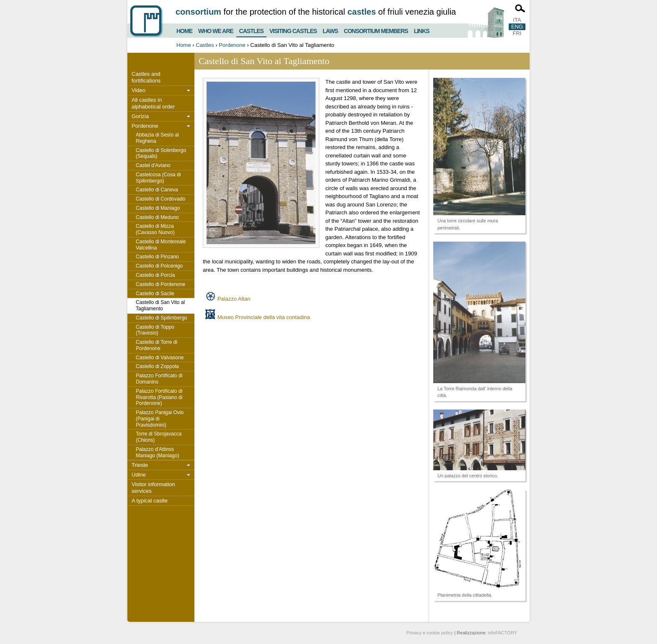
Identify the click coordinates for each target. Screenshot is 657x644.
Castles (251, 29)
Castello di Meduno (157, 217)
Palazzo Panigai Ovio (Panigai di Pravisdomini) (160, 419)
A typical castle (150, 501)
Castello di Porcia (155, 275)
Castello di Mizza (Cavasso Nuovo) (155, 229)
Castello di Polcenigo (159, 266)
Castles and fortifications (146, 77)
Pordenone (232, 45)
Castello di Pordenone (160, 284)
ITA (517, 20)
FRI (517, 33)
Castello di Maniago (158, 208)
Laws (330, 30)
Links (422, 30)
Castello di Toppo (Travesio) (155, 330)
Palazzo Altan (234, 299)
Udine (139, 475)
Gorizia (140, 116)
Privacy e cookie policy (430, 633)
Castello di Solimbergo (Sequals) (161, 153)
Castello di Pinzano (157, 257)
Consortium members (376, 30)
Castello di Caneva (157, 190)
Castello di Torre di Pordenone (156, 345)
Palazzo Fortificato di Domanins (159, 379)
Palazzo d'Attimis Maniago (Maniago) (157, 452)
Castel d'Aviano (153, 165)
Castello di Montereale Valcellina (161, 245)
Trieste (140, 465)
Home (184, 30)
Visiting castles (293, 30)
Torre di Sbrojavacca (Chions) (159, 437)
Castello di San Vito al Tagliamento (160, 305)
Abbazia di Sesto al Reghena (157, 138)
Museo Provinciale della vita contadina (264, 317)
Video (138, 90)
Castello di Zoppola (157, 366)
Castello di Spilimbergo (162, 318)
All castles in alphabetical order (153, 103)
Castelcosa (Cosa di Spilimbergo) (158, 178)
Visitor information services (153, 488)
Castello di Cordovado (160, 199)
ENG (517, 27)
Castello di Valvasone (160, 358)
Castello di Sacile (155, 294)
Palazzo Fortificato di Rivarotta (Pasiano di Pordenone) (159, 397)
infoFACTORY (503, 633)
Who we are (216, 30)
